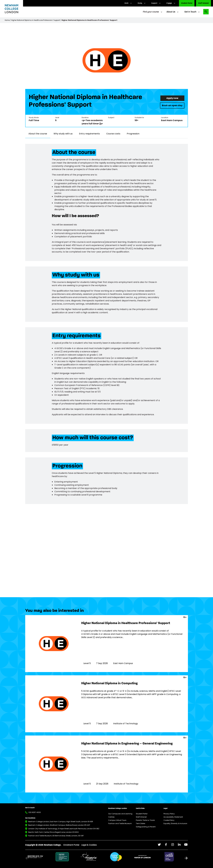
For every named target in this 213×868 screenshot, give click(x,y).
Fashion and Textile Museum (120, 823)
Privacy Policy (169, 814)
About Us (171, 12)
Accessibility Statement (173, 817)
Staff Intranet (204, 3)
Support (154, 3)
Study (140, 3)
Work (126, 3)
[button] (186, 858)
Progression (133, 134)
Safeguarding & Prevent (146, 827)
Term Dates (141, 823)
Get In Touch (190, 12)
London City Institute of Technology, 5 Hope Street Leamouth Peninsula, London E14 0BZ (64, 829)
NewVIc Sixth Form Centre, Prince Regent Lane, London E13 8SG (53, 832)
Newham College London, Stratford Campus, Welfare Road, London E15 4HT (59, 825)
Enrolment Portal (71, 845)
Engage (169, 3)
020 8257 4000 (35, 812)
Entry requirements (89, 134)
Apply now (172, 98)
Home (7, 20)
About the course (38, 134)
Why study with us (63, 134)
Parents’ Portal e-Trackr (145, 820)
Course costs (113, 134)
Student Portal (187, 3)
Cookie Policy (169, 820)
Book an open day (172, 105)
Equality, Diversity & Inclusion (175, 823)
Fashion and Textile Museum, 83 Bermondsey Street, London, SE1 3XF (56, 836)
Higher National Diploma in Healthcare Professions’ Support (36, 20)
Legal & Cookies (89, 845)
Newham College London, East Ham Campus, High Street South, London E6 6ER (61, 822)
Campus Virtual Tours (117, 820)
